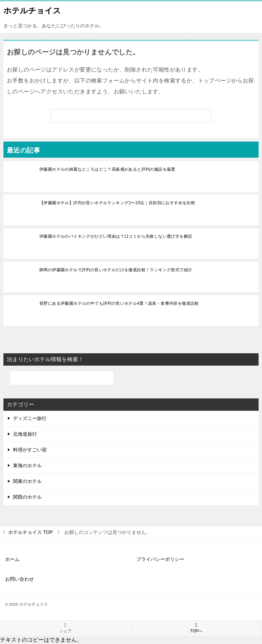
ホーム (12, 559)
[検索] (131, 116)
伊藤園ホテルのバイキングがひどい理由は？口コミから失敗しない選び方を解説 (116, 236)
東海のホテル (27, 465)
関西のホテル (27, 497)
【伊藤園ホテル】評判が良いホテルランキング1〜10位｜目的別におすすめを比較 (117, 203)
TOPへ (197, 628)
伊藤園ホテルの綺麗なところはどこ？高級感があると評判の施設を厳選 (107, 169)
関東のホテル (27, 481)
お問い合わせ (20, 579)
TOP (30, 532)
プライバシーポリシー (160, 559)
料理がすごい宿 (30, 450)
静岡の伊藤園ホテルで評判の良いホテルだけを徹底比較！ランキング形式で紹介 (116, 270)
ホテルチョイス (32, 10)
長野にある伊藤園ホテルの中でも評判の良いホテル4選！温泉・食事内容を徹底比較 (119, 303)
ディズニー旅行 (30, 418)
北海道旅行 (25, 434)
